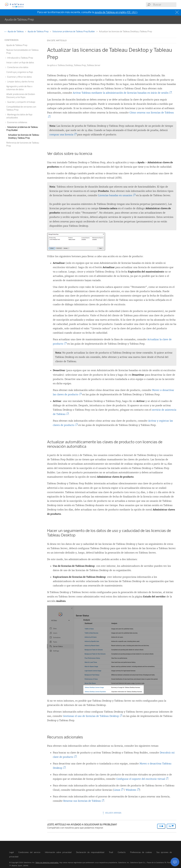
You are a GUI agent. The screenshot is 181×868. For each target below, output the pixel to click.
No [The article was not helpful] (171, 826)
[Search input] (165, 5)
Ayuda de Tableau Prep (38, 32)
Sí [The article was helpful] (161, 826)
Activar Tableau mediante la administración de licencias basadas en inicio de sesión (121, 93)
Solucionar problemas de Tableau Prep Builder (74, 32)
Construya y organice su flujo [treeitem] (20, 72)
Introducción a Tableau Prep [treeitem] (20, 58)
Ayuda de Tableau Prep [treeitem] (17, 45)
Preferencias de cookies (141, 852)
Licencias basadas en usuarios (116, 195)
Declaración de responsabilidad (90, 852)
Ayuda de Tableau (14, 32)
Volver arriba (112, 813)
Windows (132, 790)
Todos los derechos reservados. (47, 863)
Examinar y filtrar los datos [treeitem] (19, 77)
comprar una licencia (62, 135)
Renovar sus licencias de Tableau (83, 801)
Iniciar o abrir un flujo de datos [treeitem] (20, 63)
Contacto (122, 852)
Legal (11, 852)
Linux (118, 790)
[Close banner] (177, 12)
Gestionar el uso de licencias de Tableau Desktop (92, 716)
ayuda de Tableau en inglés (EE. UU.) (116, 12)
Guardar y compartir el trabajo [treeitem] (21, 102)
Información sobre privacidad (58, 852)
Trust (111, 852)
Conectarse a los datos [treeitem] (17, 67)
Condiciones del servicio (29, 852)
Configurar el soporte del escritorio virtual (141, 779)
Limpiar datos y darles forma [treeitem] (20, 82)
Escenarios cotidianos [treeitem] (17, 122)
